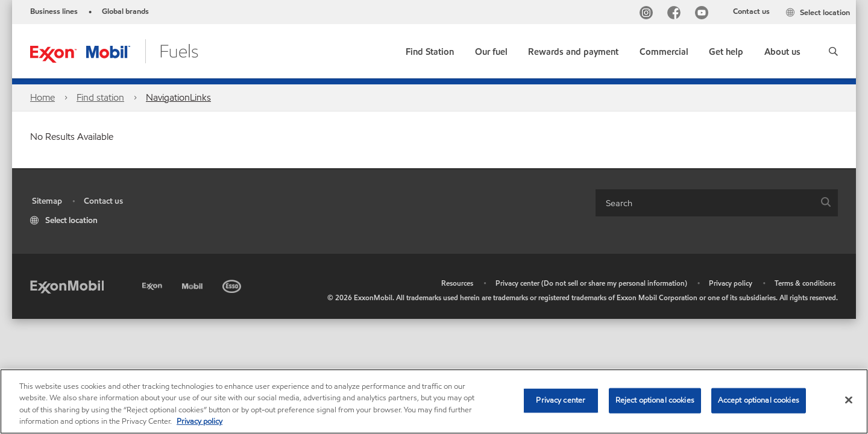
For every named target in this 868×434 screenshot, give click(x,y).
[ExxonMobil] (67, 286)
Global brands (125, 11)
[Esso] (233, 284)
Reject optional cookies (655, 400)
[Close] (849, 400)
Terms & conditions (805, 283)
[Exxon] (153, 284)
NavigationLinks (178, 97)
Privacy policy (731, 283)
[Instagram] (649, 14)
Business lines (54, 11)
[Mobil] (193, 284)
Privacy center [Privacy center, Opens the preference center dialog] (561, 400)
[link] (430, 49)
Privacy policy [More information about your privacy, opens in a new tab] (200, 421)
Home (42, 97)
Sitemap (47, 201)
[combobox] (717, 203)
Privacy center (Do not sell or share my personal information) (591, 283)
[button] (833, 51)
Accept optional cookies (759, 400)
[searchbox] (705, 203)
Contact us (751, 11)
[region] (434, 401)
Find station (100, 97)
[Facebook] (676, 14)
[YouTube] (704, 14)
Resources (457, 283)
